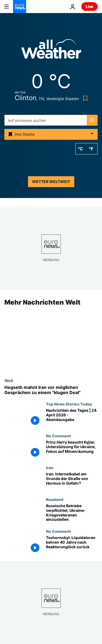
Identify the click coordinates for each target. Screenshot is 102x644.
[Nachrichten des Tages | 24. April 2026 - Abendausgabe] (72, 418)
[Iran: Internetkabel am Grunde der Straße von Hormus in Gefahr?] (72, 482)
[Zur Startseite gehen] (20, 7)
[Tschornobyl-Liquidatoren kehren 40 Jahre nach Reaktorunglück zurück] (72, 545)
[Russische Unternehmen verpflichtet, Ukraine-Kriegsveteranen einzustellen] (72, 513)
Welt (9, 380)
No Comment (58, 436)
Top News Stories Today (69, 404)
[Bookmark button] (84, 98)
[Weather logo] (51, 51)
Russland (55, 499)
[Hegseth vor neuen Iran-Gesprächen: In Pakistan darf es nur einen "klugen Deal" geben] (51, 390)
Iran (50, 468)
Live (89, 6)
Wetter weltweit (51, 182)
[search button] (92, 120)
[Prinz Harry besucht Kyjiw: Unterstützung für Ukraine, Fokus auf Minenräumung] (72, 450)
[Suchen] (51, 120)
